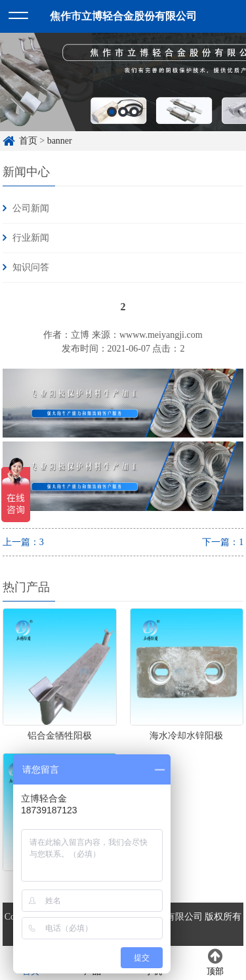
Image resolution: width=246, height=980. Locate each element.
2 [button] (123, 112)
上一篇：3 (23, 542)
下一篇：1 (223, 542)
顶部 (215, 962)
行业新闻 (31, 238)
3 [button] (134, 112)
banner (60, 141)
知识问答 (31, 267)
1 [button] (112, 112)
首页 (28, 141)
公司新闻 (31, 208)
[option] (123, 82)
